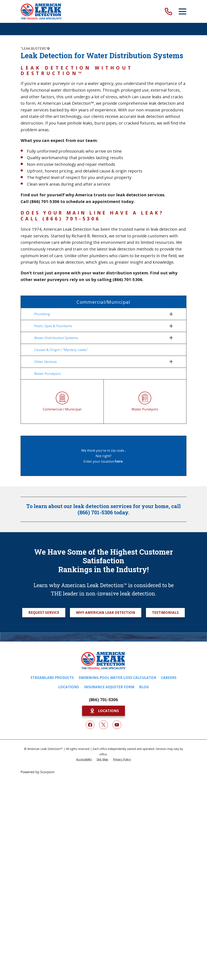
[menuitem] (101, 314)
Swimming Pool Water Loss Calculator (117, 679)
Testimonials (165, 614)
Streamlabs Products (52, 679)
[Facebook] (90, 726)
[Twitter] (103, 726)
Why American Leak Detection (106, 614)
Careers (169, 679)
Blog (144, 688)
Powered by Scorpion (37, 773)
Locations (69, 688)
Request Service (44, 614)
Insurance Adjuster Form (109, 688)
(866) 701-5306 (103, 701)
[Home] (41, 11)
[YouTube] (117, 726)
